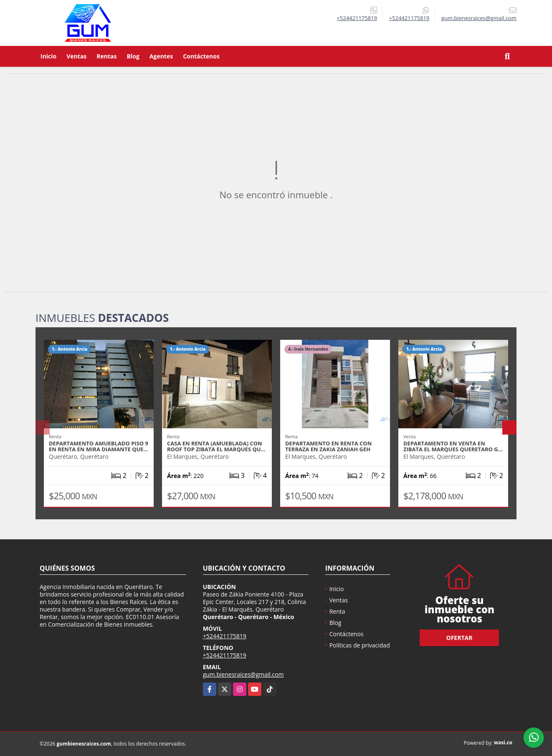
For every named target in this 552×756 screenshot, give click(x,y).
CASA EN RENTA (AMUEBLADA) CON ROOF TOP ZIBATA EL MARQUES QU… (216, 446)
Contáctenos (201, 56)
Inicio (48, 56)
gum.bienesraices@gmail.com (243, 674)
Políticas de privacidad (360, 645)
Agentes (161, 56)
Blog (133, 56)
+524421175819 (357, 18)
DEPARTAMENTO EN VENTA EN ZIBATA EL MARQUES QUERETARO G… (453, 446)
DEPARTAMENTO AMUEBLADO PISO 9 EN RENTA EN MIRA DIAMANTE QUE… (99, 446)
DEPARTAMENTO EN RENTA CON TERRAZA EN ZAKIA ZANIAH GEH (328, 446)
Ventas (76, 56)
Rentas (106, 56)
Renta (337, 611)
